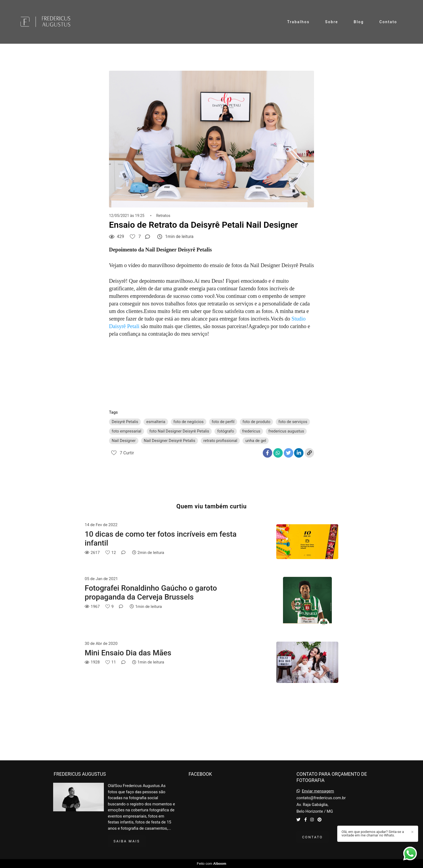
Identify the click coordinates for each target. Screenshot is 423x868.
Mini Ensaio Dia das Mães (128, 653)
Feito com (211, 864)
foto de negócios (189, 422)
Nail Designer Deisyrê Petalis (170, 441)
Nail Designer (124, 441)
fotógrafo (226, 431)
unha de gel (256, 441)
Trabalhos (299, 22)
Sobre (332, 22)
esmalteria (156, 422)
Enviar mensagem (318, 791)
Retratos (163, 216)
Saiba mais (127, 841)
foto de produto (256, 422)
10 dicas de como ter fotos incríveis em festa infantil (161, 539)
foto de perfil (223, 422)
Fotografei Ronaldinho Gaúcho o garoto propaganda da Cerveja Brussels (151, 593)
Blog (359, 22)
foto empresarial (127, 431)
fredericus (251, 431)
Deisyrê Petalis (125, 422)
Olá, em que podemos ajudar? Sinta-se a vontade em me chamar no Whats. (373, 833)
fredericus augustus (286, 431)
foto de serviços (293, 422)
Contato (388, 22)
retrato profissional (220, 441)
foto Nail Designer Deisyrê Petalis (179, 431)
